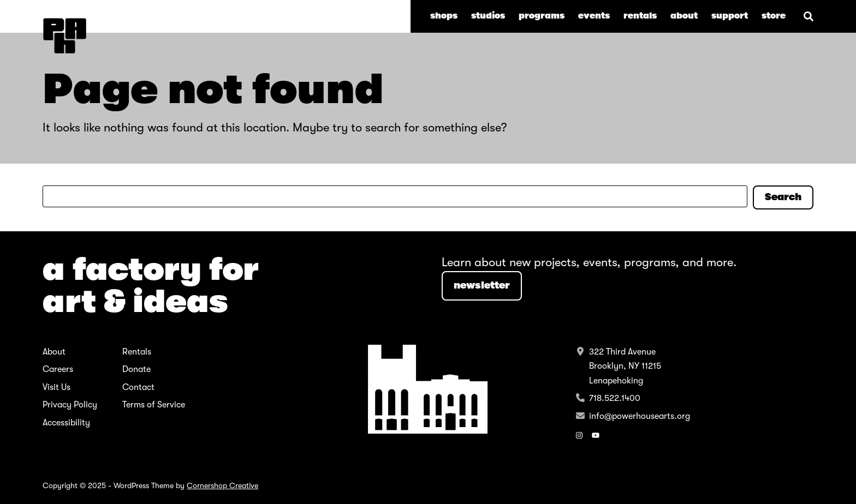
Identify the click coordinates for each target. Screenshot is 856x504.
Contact (138, 387)
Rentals (137, 352)
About (54, 352)
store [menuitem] (774, 16)
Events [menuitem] (594, 16)
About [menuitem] (684, 16)
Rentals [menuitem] (640, 16)
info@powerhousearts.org (640, 416)
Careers (58, 369)
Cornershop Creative (222, 485)
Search (783, 197)
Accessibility (66, 423)
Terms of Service (154, 405)
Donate (136, 369)
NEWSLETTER (482, 285)
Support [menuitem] (730, 16)
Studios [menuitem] (488, 16)
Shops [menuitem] (444, 16)
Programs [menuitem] (542, 16)
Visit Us (57, 387)
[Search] (809, 16)
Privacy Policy (70, 405)
